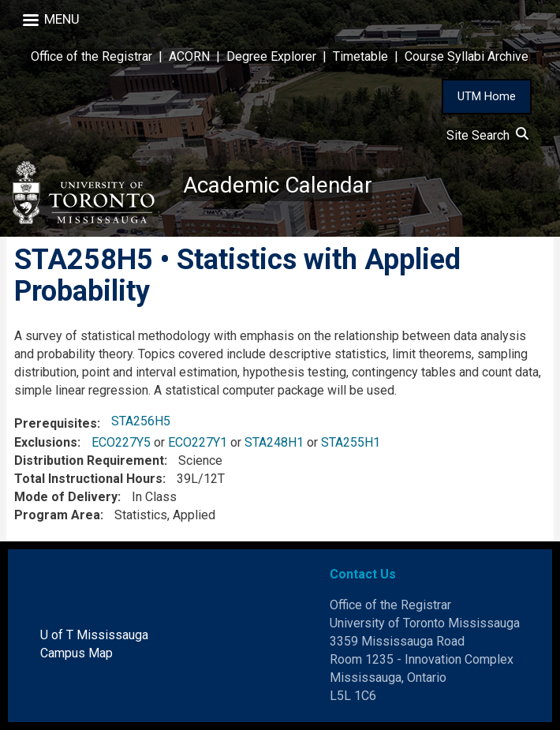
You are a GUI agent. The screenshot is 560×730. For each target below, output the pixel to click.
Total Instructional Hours (88, 479)
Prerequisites (56, 423)
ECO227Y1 (198, 442)
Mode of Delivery (66, 497)
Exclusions (46, 442)
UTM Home (487, 96)
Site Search (487, 135)
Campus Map (77, 653)
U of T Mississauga (94, 635)
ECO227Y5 (121, 442)
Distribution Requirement (89, 460)
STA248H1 (274, 442)
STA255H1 (351, 442)
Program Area (57, 515)
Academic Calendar (278, 185)
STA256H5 (141, 421)
